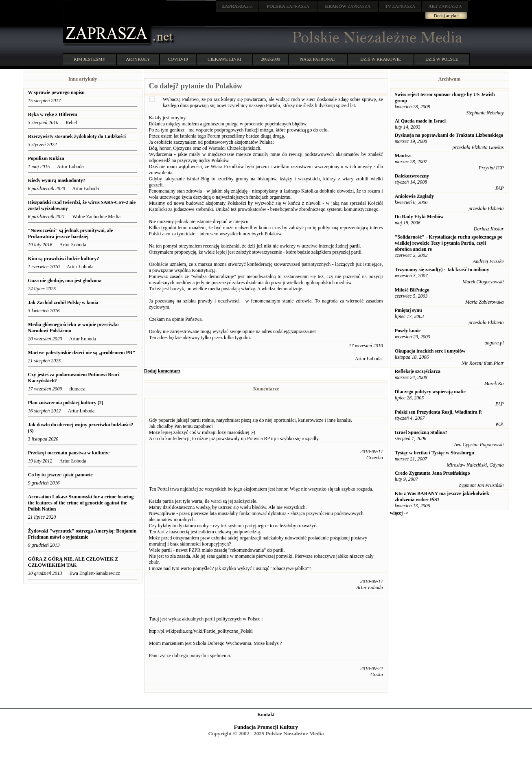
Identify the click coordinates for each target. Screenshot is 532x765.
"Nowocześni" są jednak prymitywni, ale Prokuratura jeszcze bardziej (71, 233)
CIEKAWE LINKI (224, 59)
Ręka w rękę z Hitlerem (53, 114)
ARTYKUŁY (138, 59)
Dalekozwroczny (412, 176)
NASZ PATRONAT (318, 59)
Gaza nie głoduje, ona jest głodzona (65, 281)
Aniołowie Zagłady (414, 196)
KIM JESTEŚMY (90, 59)
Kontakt (266, 715)
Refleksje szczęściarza (418, 371)
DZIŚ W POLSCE (442, 59)
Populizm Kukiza (46, 158)
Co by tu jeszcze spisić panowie (60, 475)
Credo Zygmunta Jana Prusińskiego (432, 473)
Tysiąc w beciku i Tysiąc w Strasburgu (435, 453)
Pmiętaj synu (408, 310)
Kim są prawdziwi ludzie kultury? (64, 259)
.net (237, 6)
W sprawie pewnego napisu (56, 92)
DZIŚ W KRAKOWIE (381, 59)
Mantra (403, 156)
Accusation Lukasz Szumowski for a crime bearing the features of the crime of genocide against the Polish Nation (81, 503)
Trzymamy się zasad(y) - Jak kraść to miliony (442, 270)
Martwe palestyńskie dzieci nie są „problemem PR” (82, 353)
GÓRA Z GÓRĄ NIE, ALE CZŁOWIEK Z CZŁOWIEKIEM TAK (73, 562)
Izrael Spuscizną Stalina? (421, 432)
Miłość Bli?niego (412, 290)
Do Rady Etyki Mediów (419, 217)
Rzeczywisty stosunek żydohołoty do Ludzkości (77, 136)
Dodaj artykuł (446, 15)
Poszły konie (408, 331)
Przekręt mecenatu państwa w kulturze (69, 453)
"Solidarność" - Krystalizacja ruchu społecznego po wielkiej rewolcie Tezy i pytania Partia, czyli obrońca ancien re (449, 243)
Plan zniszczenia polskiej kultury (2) (66, 403)
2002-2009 (271, 59)
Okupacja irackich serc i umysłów (430, 351)
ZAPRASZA (288, 6)
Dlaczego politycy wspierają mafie (430, 392)
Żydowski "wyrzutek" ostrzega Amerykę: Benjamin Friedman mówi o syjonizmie (82, 534)
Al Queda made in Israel (420, 121)
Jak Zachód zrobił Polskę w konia (63, 302)
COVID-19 (178, 59)
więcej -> (399, 513)
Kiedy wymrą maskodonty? (57, 180)
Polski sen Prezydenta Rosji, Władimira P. (439, 412)
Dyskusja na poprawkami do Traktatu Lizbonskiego (449, 135)
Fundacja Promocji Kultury (266, 727)
